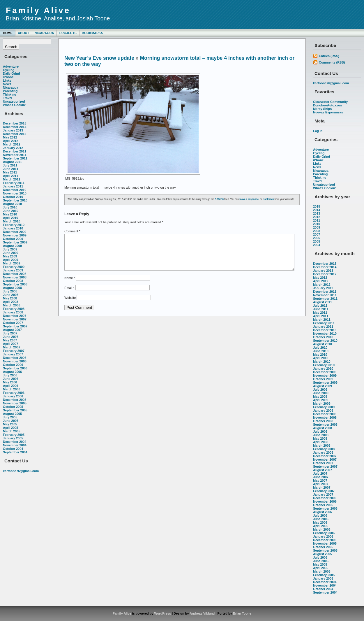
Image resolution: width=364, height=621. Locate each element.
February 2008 (14, 309)
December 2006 (15, 358)
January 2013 (13, 130)
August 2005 (12, 414)
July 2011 (10, 165)
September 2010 (15, 200)
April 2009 (10, 260)
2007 (317, 234)
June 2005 (11, 421)
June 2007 (11, 337)
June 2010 (11, 211)
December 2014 (15, 127)
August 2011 (12, 162)
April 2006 (10, 386)
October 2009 (13, 239)
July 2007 (10, 333)
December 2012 (15, 134)
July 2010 (10, 207)
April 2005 (10, 428)
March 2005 (12, 431)
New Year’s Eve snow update (99, 58)
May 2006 (10, 382)
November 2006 (15, 361)
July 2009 (10, 249)
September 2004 (15, 452)
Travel (8, 98)
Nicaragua (44, 33)
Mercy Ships (322, 109)
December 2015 (15, 123)
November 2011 (15, 155)
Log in (318, 131)
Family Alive (38, 10)
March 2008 (12, 305)
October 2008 (13, 281)
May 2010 (10, 214)
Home (8, 33)
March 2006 (12, 389)
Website (70, 305)
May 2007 (10, 340)
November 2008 (15, 277)
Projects (68, 33)
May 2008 (10, 298)
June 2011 (11, 169)
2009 (317, 227)
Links (7, 80)
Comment (72, 231)
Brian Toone (242, 613)
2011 (317, 220)
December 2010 (15, 190)
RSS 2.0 (219, 199)
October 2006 (13, 365)
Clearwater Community (330, 102)
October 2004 (13, 449)
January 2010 (13, 228)
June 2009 (11, 253)
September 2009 (15, 242)
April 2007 (10, 344)
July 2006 (10, 375)
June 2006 (11, 379)
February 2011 (14, 183)
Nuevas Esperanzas (328, 112)
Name (70, 285)
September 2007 (15, 326)
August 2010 (12, 204)
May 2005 (10, 424)
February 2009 (14, 267)
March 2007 (12, 347)
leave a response (249, 199)
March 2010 (12, 221)
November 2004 (15, 445)
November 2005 (15, 403)
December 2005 (15, 400)
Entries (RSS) (329, 56)
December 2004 (15, 442)
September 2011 (15, 158)
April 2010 (10, 218)
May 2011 (10, 172)
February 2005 (14, 435)
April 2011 (10, 176)
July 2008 (10, 291)
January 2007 (13, 354)
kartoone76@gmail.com (21, 471)
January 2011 (13, 186)
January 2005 (13, 438)
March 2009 (12, 263)
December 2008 (15, 274)
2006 (317, 238)
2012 (317, 217)
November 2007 (15, 319)
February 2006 (14, 393)
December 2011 (15, 151)
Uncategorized (14, 101)
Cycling (9, 70)
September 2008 (15, 284)
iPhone (8, 77)
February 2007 (14, 351)
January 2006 (13, 396)
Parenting (10, 91)
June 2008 (11, 295)
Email (69, 295)
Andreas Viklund (202, 613)
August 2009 (12, 246)
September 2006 (15, 368)
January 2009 (13, 270)
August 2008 (12, 288)
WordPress (163, 613)
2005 (317, 241)
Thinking (10, 94)
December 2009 (15, 232)
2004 (317, 245)
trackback (268, 199)
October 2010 (13, 197)
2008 (317, 231)
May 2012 (10, 137)
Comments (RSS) (332, 62)
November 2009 (15, 235)
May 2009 (10, 256)
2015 (317, 206)
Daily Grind (11, 73)
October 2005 (13, 407)
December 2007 (15, 316)
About (23, 33)
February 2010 (14, 225)
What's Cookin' (14, 105)
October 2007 (13, 323)
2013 (317, 213)
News (7, 84)
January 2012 (13, 148)
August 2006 (12, 372)
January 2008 (13, 312)
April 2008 (10, 302)
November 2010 (15, 193)
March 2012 (12, 144)
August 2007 (12, 330)
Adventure (11, 66)
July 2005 (10, 417)
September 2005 (15, 410)
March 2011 (12, 179)
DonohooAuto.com (327, 105)
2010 (317, 224)
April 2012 (10, 141)
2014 (317, 210)
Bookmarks (92, 33)
